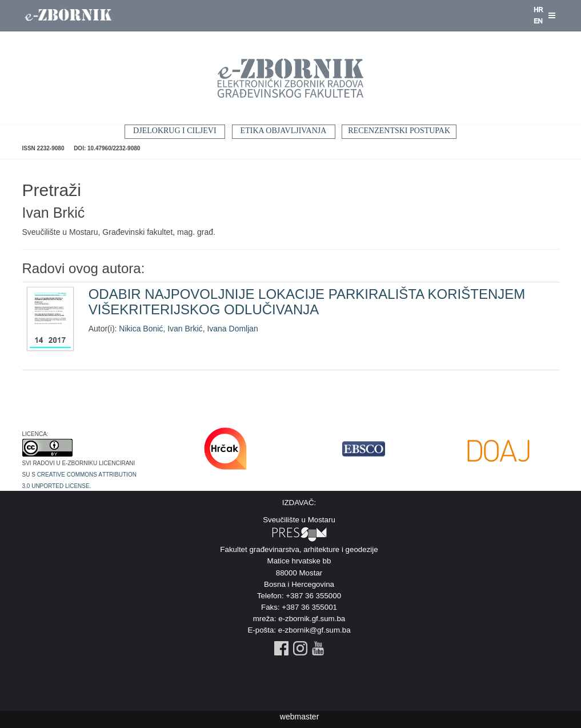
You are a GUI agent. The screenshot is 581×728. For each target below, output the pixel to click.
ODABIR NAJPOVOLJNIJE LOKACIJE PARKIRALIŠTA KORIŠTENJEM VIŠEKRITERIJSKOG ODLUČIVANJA (307, 301)
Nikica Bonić (141, 329)
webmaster (299, 717)
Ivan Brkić (185, 329)
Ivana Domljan (233, 329)
